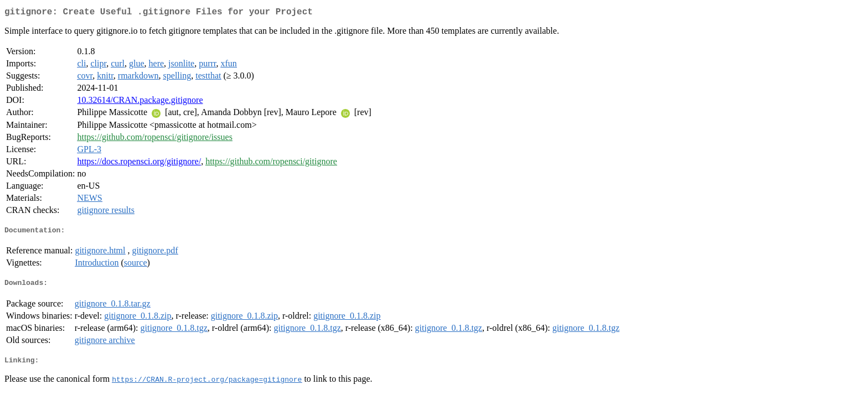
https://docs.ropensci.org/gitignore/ (139, 163)
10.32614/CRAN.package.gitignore (140, 102)
